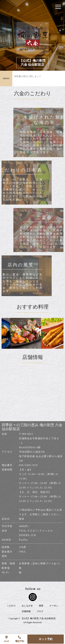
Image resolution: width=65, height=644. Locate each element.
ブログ (40, 611)
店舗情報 (26, 611)
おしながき (27, 606)
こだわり (11, 606)
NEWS (6, 78)
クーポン (54, 606)
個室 (41, 606)
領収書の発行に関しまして (28, 79)
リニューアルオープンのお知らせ (31, 72)
